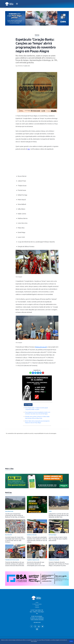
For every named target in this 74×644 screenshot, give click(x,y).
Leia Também (28, 403)
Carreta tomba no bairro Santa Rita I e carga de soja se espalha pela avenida (58, 537)
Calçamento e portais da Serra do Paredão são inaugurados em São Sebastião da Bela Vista (59, 514)
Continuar (71, 641)
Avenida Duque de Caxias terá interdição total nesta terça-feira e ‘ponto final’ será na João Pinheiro (15, 538)
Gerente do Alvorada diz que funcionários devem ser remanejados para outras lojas (36, 562)
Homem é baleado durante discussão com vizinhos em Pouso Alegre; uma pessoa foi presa (59, 562)
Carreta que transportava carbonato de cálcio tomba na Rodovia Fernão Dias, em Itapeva (15, 514)
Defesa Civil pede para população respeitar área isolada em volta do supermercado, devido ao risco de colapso (37, 538)
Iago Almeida (19, 66)
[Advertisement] (37, 163)
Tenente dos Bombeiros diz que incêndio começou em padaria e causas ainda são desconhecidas (15, 562)
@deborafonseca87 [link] (41, 347)
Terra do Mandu (50, 638)
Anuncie (37, 604)
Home (37, 601)
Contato (37, 606)
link (29, 149)
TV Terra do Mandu (37, 603)
